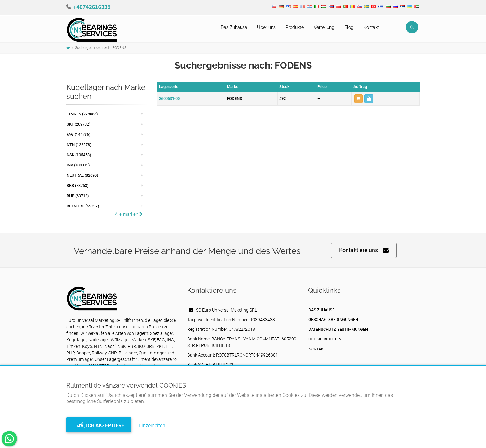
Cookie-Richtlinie (327, 339)
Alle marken (129, 214)
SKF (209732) (79, 124)
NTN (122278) (79, 145)
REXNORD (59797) (83, 206)
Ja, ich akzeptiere (99, 426)
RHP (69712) (78, 196)
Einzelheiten (152, 426)
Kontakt (371, 27)
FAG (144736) (79, 134)
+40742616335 (92, 7)
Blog (349, 27)
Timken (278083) (82, 114)
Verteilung (324, 27)
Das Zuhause (234, 27)
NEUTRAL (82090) (82, 175)
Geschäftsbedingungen (333, 319)
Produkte (295, 27)
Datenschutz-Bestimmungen (338, 329)
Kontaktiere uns (364, 250)
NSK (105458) (79, 155)
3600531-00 (169, 98)
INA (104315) (78, 165)
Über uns (266, 27)
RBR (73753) (78, 186)
